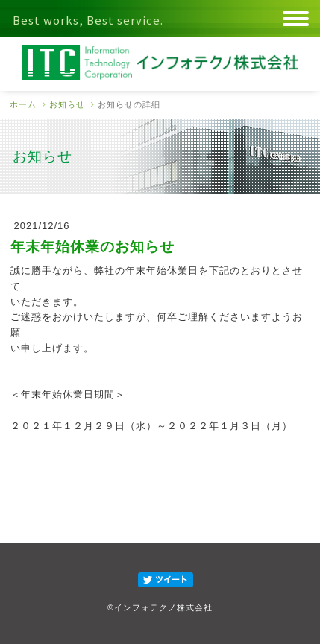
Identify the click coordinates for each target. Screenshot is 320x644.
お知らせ (67, 104)
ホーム (23, 104)
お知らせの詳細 (129, 104)
